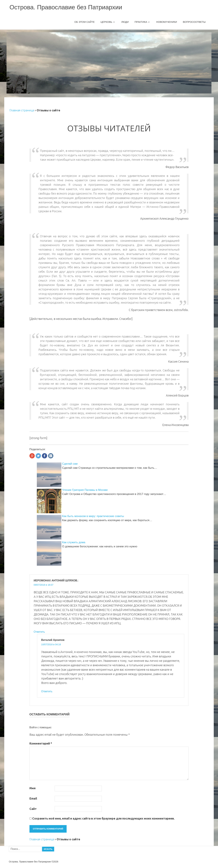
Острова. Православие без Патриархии (66, 7)
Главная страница (22, 110)
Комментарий (41, 743)
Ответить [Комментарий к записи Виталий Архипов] (47, 691)
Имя (32, 788)
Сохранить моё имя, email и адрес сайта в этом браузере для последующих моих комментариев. (103, 818)
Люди (125, 22)
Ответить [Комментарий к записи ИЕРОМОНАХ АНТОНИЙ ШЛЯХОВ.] (39, 632)
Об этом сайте (85, 22)
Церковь (106, 22)
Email (33, 798)
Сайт (33, 809)
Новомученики (167, 22)
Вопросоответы (194, 22)
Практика (141, 22)
